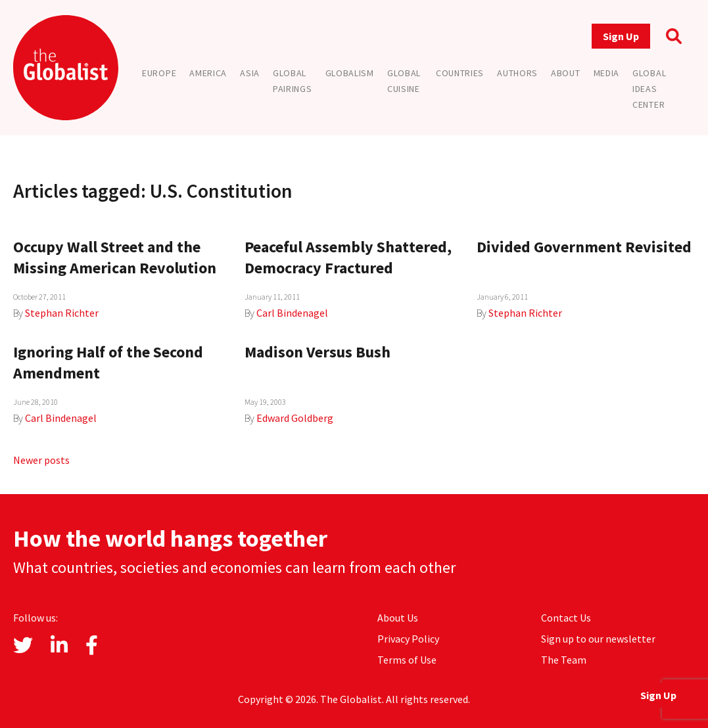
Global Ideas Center (649, 89)
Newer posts (41, 460)
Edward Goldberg (295, 418)
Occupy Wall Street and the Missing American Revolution (115, 257)
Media (607, 73)
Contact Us (566, 618)
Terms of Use (407, 660)
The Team (564, 660)
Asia (250, 73)
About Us (398, 618)
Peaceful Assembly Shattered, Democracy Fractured (348, 257)
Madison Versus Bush (318, 352)
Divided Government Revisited (584, 247)
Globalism (350, 73)
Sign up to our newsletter (598, 639)
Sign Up (621, 36)
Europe (159, 73)
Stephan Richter (62, 313)
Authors (517, 73)
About (566, 73)
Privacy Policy (408, 639)
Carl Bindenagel (292, 313)
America (208, 73)
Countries (460, 73)
